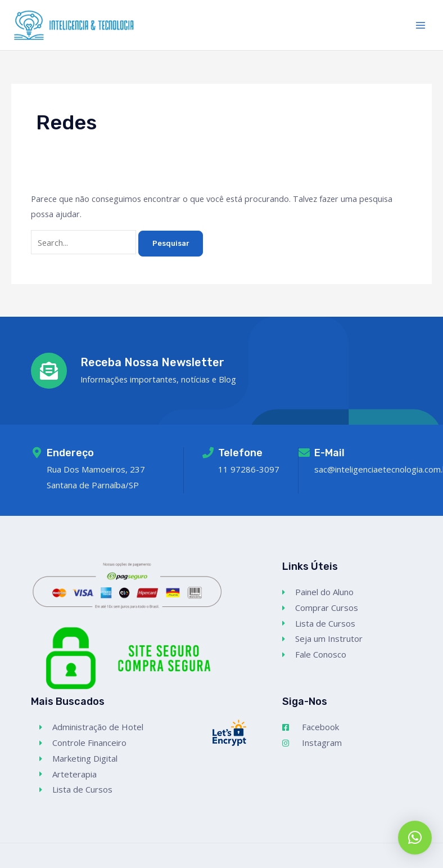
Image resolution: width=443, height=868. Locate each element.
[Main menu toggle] (421, 25)
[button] (415, 838)
